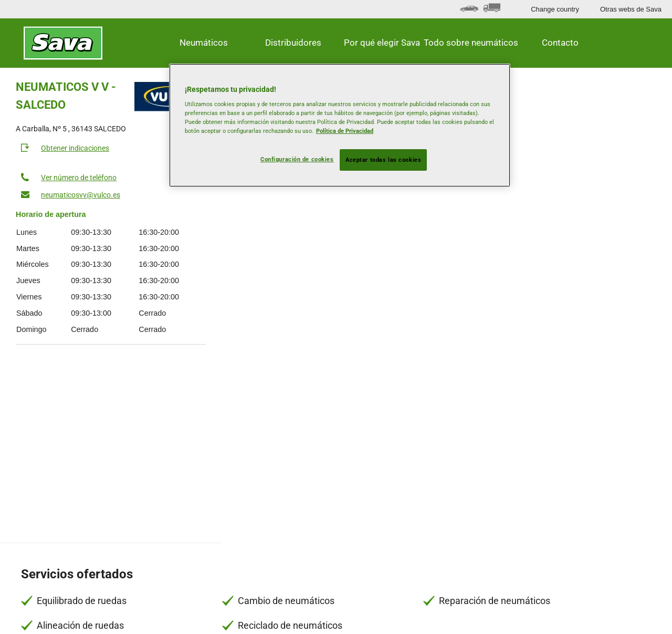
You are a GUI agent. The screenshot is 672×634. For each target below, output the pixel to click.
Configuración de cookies (297, 159)
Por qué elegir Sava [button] (382, 43)
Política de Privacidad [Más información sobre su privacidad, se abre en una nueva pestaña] (345, 131)
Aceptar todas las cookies (383, 160)
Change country (555, 9)
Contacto (560, 43)
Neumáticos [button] (204, 43)
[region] (340, 126)
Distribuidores (293, 43)
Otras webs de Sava (631, 9)
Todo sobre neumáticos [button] (471, 43)
